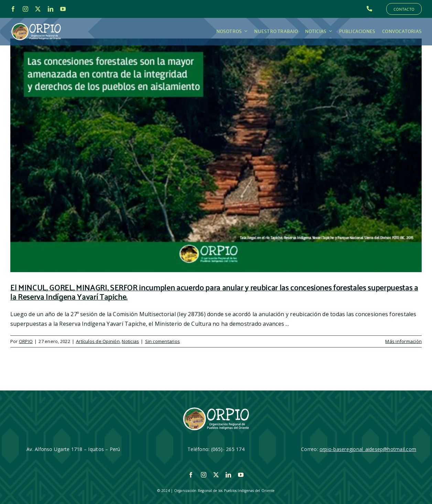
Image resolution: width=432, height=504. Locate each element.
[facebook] (13, 9)
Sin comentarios (163, 341)
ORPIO (26, 341)
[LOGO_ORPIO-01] (36, 23)
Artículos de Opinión (98, 341)
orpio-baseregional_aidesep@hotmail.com (368, 449)
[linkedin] (51, 9)
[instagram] (25, 9)
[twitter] (38, 9)
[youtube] (63, 9)
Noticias (130, 341)
